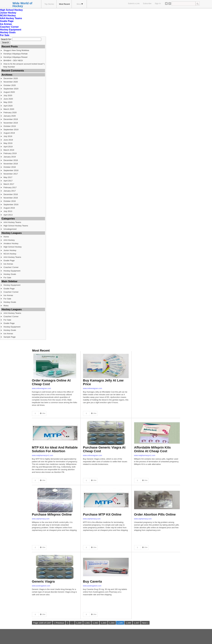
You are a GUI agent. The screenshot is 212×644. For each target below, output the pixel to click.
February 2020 (10, 113)
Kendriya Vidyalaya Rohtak (16, 54)
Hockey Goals (8, 32)
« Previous (59, 623)
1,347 (137, 623)
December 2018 (11, 160)
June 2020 (8, 99)
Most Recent (64, 4)
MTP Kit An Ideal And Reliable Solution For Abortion (55, 449)
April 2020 (8, 106)
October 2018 (10, 167)
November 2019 (11, 123)
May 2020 (8, 102)
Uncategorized (10, 229)
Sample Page (10, 337)
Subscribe (147, 3)
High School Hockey (11, 10)
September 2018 (11, 170)
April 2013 (8, 215)
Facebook (170, 4)
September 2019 (11, 130)
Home (6, 237)
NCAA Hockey (8, 16)
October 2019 (10, 126)
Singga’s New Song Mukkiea (16, 50)
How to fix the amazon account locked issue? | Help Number (24, 65)
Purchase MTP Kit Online (102, 514)
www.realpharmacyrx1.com (43, 455)
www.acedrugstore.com (41, 586)
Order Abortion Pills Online (155, 514)
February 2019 (10, 153)
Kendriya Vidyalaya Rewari (16, 57)
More (80, 4)
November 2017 (11, 174)
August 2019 (9, 133)
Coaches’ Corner (9, 27)
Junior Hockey (8, 13)
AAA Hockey (9, 240)
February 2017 (10, 187)
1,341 (87, 623)
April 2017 (8, 181)
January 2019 (10, 157)
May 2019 (8, 143)
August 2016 (9, 208)
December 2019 (11, 119)
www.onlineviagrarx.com (41, 388)
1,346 (128, 623)
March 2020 (9, 109)
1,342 (95, 623)
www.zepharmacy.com (41, 519)
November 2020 (11, 82)
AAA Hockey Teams (11, 18)
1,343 (104, 623)
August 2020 (9, 92)
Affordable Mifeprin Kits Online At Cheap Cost (152, 449)
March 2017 (9, 184)
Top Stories (49, 4)
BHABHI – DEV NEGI (13, 60)
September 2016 (11, 205)
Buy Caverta (92, 581)
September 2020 (11, 89)
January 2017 (10, 191)
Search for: (6, 39)
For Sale (5, 35)
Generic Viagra (43, 581)
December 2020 (11, 78)
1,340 (79, 623)
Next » (145, 623)
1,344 (112, 623)
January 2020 (10, 116)
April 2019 (8, 147)
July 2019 (8, 136)
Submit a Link (134, 3)
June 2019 (8, 140)
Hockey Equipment (11, 30)
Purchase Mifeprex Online (52, 514)
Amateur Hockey (11, 243)
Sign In (158, 3)
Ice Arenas (6, 24)
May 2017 (8, 177)
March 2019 (9, 150)
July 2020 (8, 95)
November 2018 (11, 164)
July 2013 (8, 211)
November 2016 (11, 198)
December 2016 (11, 194)
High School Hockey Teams (16, 226)
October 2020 (10, 85)
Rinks (6, 306)
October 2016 (10, 201)
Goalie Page (7, 21)
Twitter (166, 4)
